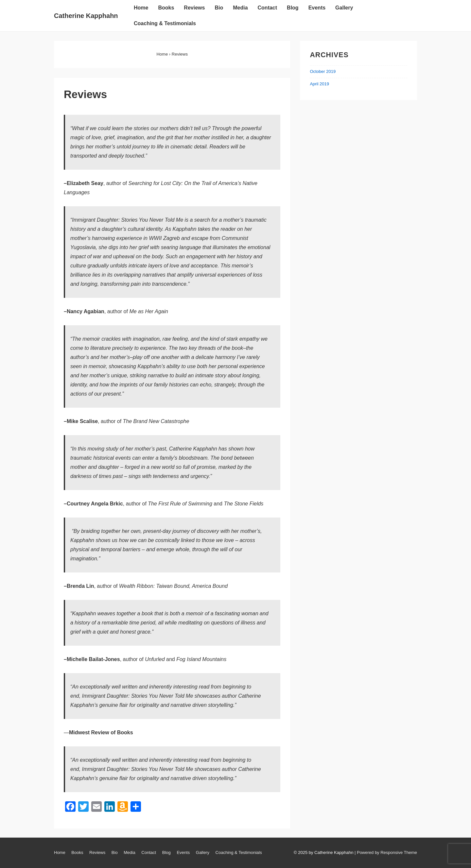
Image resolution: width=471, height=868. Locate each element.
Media (240, 8)
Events (317, 8)
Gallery (344, 8)
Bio (219, 8)
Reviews (194, 8)
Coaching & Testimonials (165, 23)
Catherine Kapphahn (86, 16)
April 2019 (319, 84)
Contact (268, 8)
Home (141, 8)
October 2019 (323, 71)
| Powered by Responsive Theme (386, 852)
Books (166, 8)
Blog (293, 8)
